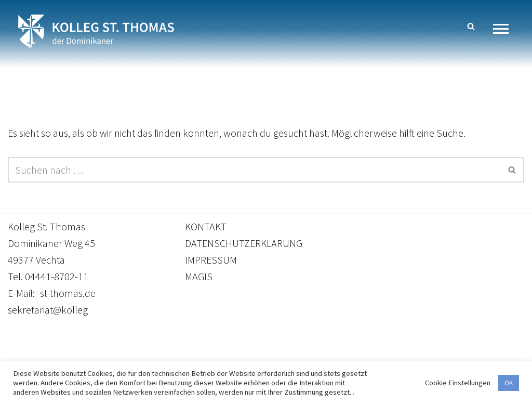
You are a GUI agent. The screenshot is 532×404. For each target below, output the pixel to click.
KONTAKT (206, 226)
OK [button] (509, 383)
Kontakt (168, 355)
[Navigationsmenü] (505, 29)
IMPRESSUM (211, 260)
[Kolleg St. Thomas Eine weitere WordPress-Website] (96, 31)
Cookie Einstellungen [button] (458, 383)
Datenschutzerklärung (256, 355)
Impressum (351, 355)
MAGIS (199, 276)
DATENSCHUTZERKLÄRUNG (244, 243)
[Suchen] (471, 26)
